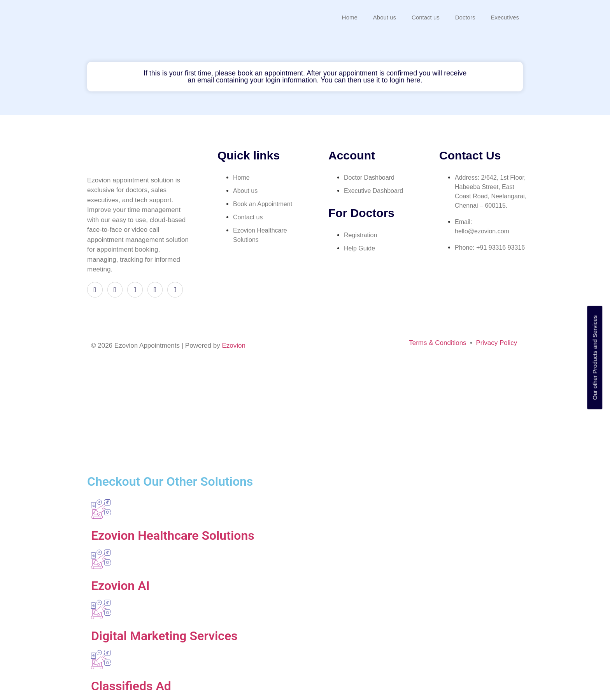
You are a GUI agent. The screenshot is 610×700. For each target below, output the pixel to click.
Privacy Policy (496, 343)
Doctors (465, 17)
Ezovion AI (120, 586)
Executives (505, 17)
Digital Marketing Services (164, 636)
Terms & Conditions (437, 343)
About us (385, 17)
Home (350, 17)
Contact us (426, 17)
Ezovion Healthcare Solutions (173, 535)
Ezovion (233, 346)
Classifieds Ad (131, 686)
